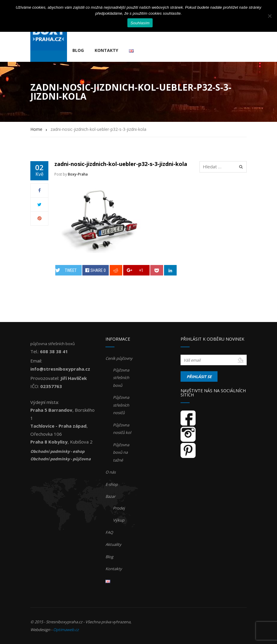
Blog (78, 50)
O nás (111, 472)
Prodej (119, 508)
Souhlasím (140, 23)
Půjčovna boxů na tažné (121, 452)
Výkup (119, 520)
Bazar (110, 496)
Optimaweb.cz (66, 630)
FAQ (109, 532)
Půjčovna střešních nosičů (121, 405)
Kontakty (106, 50)
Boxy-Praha (78, 174)
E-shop (112, 484)
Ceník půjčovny (119, 358)
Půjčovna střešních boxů (121, 378)
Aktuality (113, 544)
